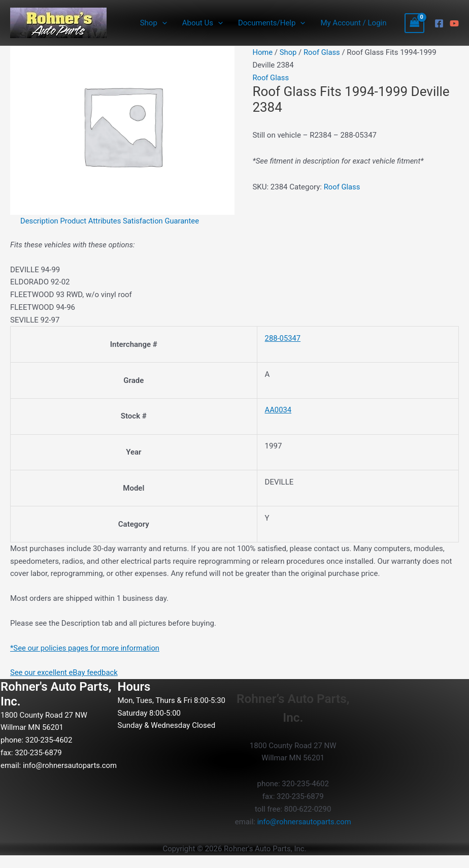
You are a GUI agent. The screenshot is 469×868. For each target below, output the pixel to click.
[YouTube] (454, 23)
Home (262, 52)
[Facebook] (439, 23)
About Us (203, 23)
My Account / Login (353, 23)
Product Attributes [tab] (92, 221)
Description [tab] (40, 221)
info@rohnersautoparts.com (48, 778)
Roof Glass (323, 52)
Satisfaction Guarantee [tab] (163, 221)
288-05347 (282, 338)
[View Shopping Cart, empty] (415, 23)
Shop (154, 23)
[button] (162, 23)
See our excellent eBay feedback (65, 672)
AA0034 (277, 410)
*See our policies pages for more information (86, 648)
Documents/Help (272, 23)
